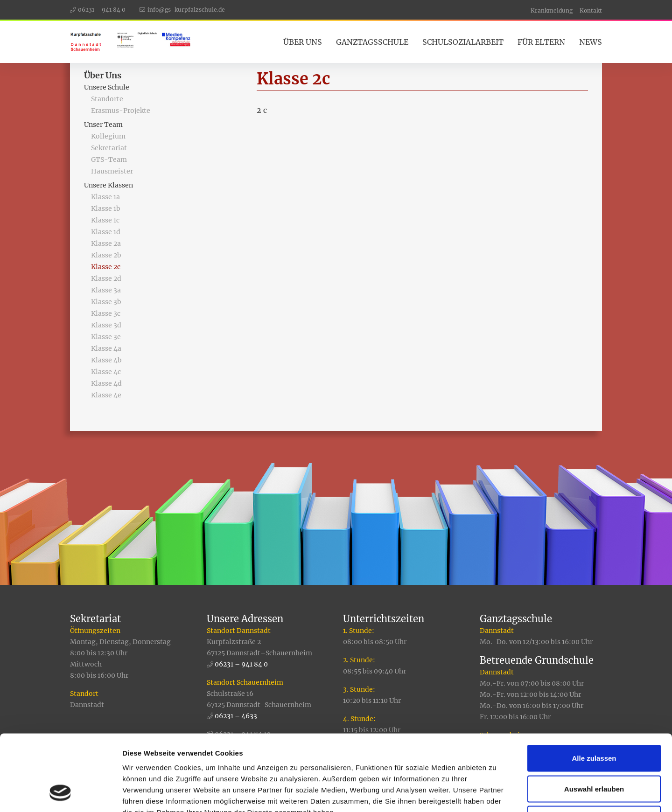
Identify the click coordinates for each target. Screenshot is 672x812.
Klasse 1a (105, 197)
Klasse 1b (106, 208)
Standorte (107, 99)
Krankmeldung (552, 10)
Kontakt (591, 10)
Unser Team (103, 125)
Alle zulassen (594, 690)
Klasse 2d (106, 278)
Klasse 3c (106, 313)
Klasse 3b (106, 302)
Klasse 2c (106, 267)
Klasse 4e (106, 395)
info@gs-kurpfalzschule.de (186, 10)
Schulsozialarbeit (463, 42)
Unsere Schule (107, 87)
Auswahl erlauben (594, 720)
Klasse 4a (106, 348)
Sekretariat (109, 148)
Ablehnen (594, 751)
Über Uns (303, 42)
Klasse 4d (106, 383)
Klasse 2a (106, 243)
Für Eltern (541, 42)
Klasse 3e (106, 337)
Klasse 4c (106, 372)
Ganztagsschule (372, 42)
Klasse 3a (106, 290)
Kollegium (108, 136)
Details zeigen (496, 794)
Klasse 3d (106, 325)
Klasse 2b (106, 255)
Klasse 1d (106, 232)
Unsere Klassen (108, 185)
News (591, 42)
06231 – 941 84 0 (102, 10)
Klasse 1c (105, 220)
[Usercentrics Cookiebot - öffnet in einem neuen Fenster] (60, 794)
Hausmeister (112, 171)
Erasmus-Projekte (121, 111)
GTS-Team (109, 160)
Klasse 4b (106, 360)
